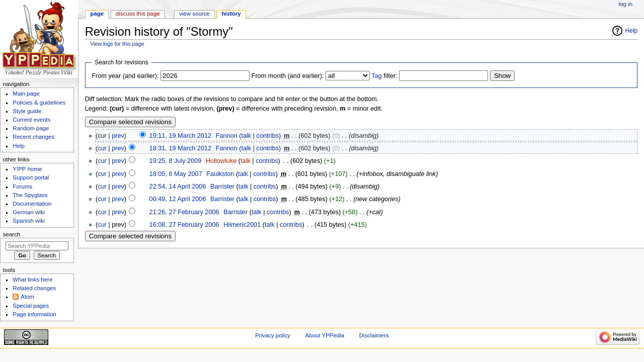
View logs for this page (117, 44)
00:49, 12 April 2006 (178, 199)
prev (118, 136)
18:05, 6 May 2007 (176, 174)
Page (97, 14)
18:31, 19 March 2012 (180, 148)
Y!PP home (27, 169)
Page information (34, 314)
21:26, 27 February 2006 (184, 212)
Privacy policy (273, 335)
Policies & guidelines (39, 103)
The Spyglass (30, 195)
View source (194, 14)
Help (632, 31)
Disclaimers (374, 335)
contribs (268, 136)
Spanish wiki (29, 221)
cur (102, 148)
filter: (384, 76)
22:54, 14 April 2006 (178, 187)
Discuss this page (138, 14)
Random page (31, 128)
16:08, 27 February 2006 (184, 225)
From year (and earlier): (125, 76)
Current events (31, 120)
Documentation (32, 204)
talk (246, 136)
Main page (26, 94)
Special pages (31, 306)
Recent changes (33, 137)
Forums (22, 187)
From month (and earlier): (288, 76)
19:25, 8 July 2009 (176, 161)
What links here (32, 280)
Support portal (31, 177)
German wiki (29, 212)
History (231, 14)
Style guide (27, 111)
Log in (626, 4)
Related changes (34, 288)
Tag (376, 76)
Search (12, 234)
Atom (27, 297)
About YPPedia (325, 335)
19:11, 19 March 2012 (180, 136)
